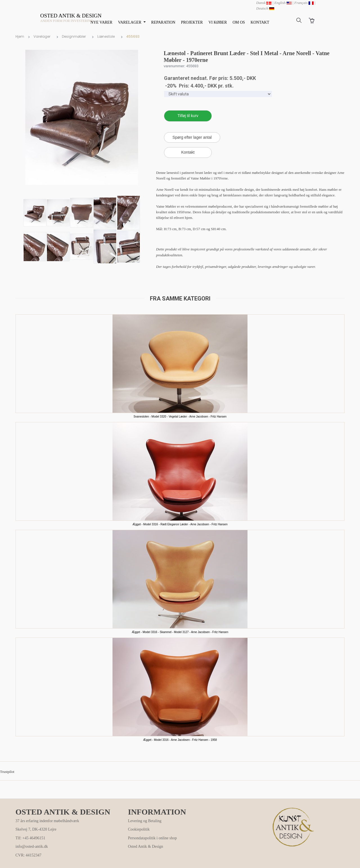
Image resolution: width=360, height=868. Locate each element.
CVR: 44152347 (28, 855)
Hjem (20, 36)
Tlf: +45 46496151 (30, 838)
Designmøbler (74, 36)
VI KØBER (218, 22)
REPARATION (163, 22)
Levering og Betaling (145, 821)
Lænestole (106, 36)
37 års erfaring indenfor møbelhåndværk (47, 821)
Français (304, 3)
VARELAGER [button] (130, 22)
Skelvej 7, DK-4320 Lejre (36, 829)
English (283, 3)
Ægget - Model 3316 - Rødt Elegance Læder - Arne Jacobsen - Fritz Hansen (180, 524)
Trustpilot (7, 772)
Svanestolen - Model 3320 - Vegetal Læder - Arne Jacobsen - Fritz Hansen (180, 417)
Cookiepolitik (139, 829)
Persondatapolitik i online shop (152, 838)
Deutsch (265, 8)
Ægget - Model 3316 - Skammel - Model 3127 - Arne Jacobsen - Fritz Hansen (180, 632)
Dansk (264, 3)
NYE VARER (102, 22)
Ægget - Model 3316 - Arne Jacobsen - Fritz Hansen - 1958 (180, 740)
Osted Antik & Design (146, 846)
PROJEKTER (192, 22)
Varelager (42, 36)
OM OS (239, 22)
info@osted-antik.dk (32, 846)
